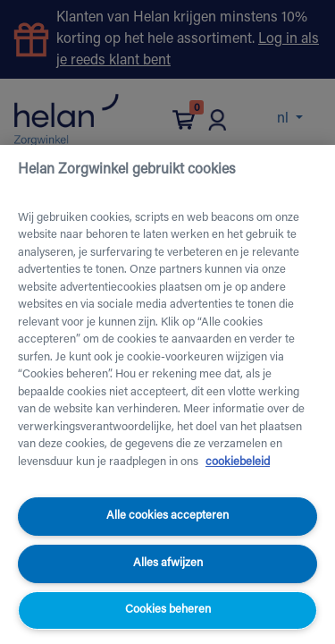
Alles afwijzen (168, 563)
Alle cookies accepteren (167, 516)
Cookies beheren (168, 610)
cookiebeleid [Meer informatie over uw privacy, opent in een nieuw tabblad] (238, 462)
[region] (167, 394)
